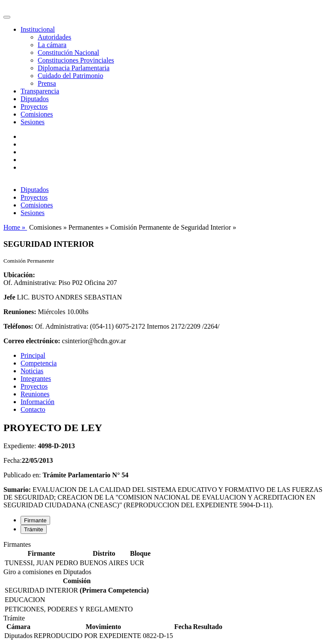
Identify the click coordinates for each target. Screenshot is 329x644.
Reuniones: (20, 312)
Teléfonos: (18, 326)
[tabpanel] (164, 554)
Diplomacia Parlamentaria (73, 68)
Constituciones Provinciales (76, 60)
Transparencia (40, 91)
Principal (33, 355)
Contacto (33, 409)
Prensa (47, 83)
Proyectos (34, 106)
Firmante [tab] (35, 520)
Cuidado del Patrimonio (70, 76)
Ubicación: (19, 275)
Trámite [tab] (34, 529)
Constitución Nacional (69, 52)
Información (37, 402)
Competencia (39, 363)
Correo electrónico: (32, 341)
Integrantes (36, 379)
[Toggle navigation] (7, 17)
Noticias (32, 371)
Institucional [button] (38, 29)
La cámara (52, 45)
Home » (15, 227)
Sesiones (33, 122)
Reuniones (35, 394)
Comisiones (37, 114)
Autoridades (54, 37)
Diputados (35, 99)
